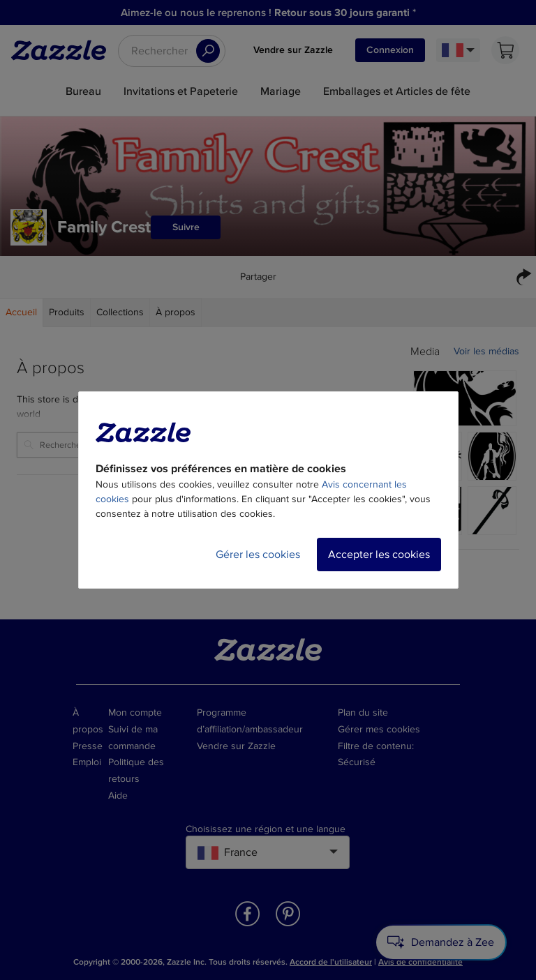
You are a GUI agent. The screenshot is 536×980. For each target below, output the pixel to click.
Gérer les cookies (258, 555)
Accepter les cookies (379, 555)
